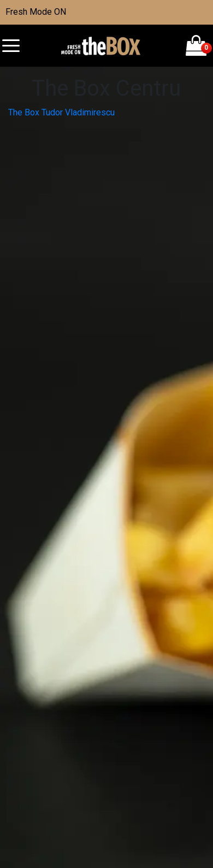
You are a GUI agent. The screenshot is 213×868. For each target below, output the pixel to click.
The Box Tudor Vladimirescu (61, 112)
